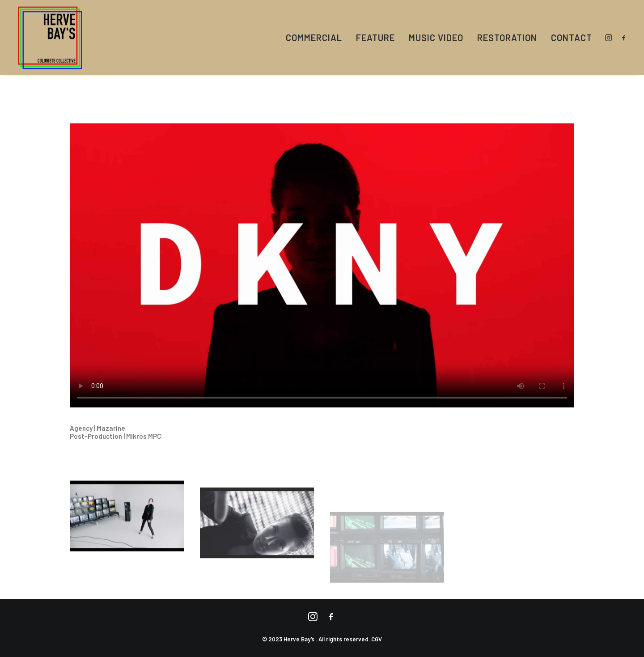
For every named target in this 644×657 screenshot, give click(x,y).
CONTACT (572, 38)
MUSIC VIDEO (436, 38)
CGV (377, 639)
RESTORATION (507, 38)
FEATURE (375, 38)
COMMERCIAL (314, 38)
